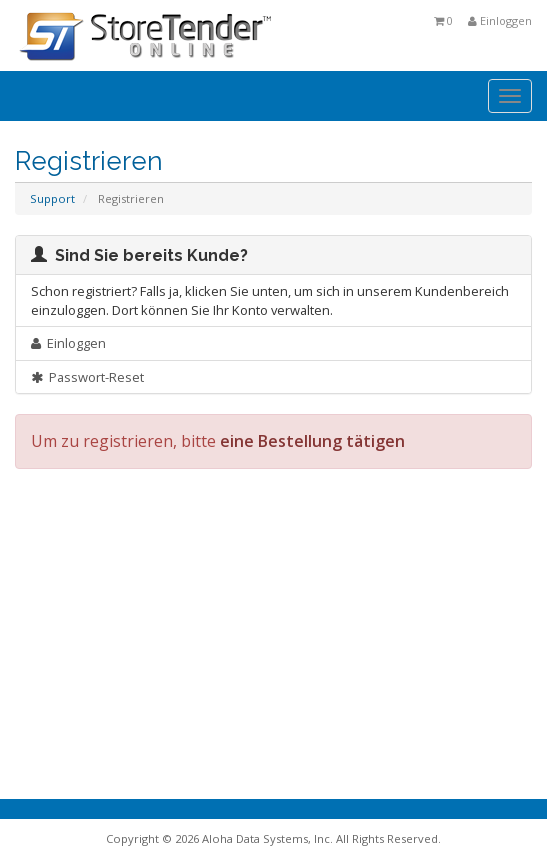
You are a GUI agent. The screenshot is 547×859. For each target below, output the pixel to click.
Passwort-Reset (87, 377)
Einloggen (500, 20)
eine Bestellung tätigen (312, 441)
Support (52, 198)
